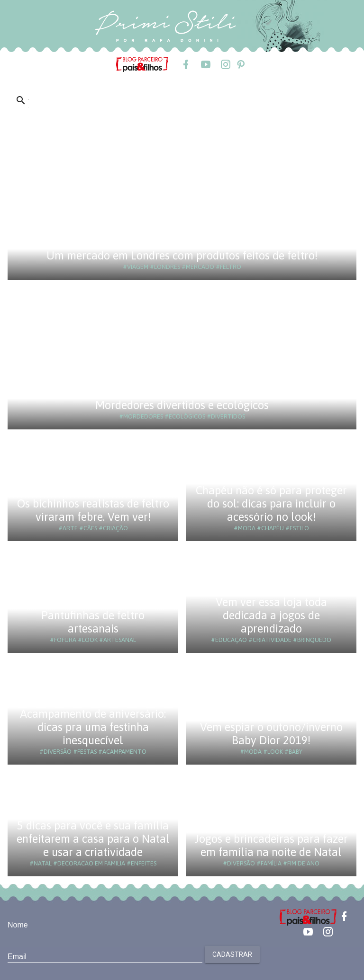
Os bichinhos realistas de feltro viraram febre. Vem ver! (93, 510)
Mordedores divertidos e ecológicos (182, 405)
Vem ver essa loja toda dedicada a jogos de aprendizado (271, 615)
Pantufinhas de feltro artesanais (93, 622)
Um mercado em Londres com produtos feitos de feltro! (182, 255)
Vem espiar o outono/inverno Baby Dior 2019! (271, 734)
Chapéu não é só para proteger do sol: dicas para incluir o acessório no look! (271, 503)
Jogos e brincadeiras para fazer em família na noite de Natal (271, 845)
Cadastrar (232, 954)
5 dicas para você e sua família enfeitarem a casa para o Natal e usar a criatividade (93, 839)
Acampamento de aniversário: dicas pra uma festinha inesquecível (93, 727)
